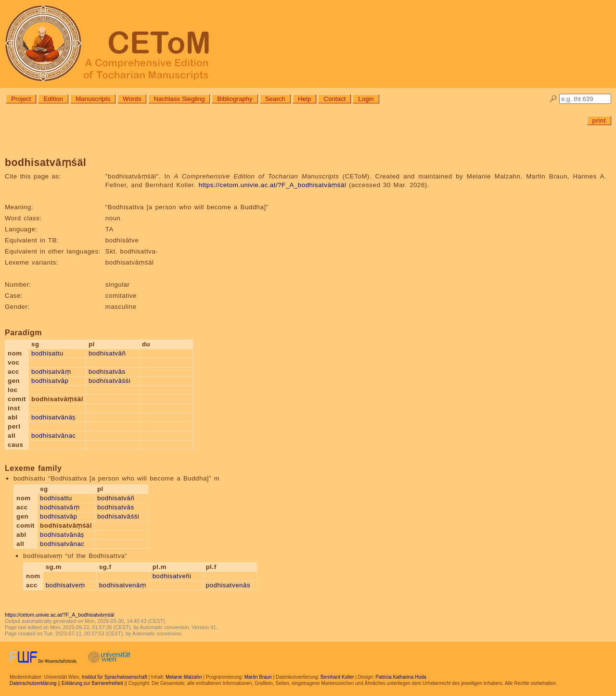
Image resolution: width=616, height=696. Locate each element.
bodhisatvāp (50, 381)
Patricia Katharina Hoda (401, 677)
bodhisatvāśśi (109, 381)
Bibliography (235, 99)
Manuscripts (93, 99)
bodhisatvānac (53, 436)
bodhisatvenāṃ (123, 585)
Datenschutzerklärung (33, 683)
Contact (334, 99)
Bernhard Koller (337, 677)
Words (132, 99)
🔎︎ (553, 99)
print (599, 120)
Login (366, 99)
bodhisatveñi (172, 576)
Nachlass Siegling (179, 99)
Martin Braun (258, 677)
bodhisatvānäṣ (53, 417)
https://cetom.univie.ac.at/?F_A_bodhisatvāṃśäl (272, 185)
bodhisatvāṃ (51, 372)
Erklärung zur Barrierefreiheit (92, 683)
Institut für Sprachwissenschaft (115, 677)
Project (21, 99)
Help (304, 99)
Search (275, 99)
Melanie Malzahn (184, 677)
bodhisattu (47, 353)
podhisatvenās (228, 585)
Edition (53, 99)
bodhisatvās (107, 372)
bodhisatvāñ (107, 353)
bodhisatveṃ (65, 585)
